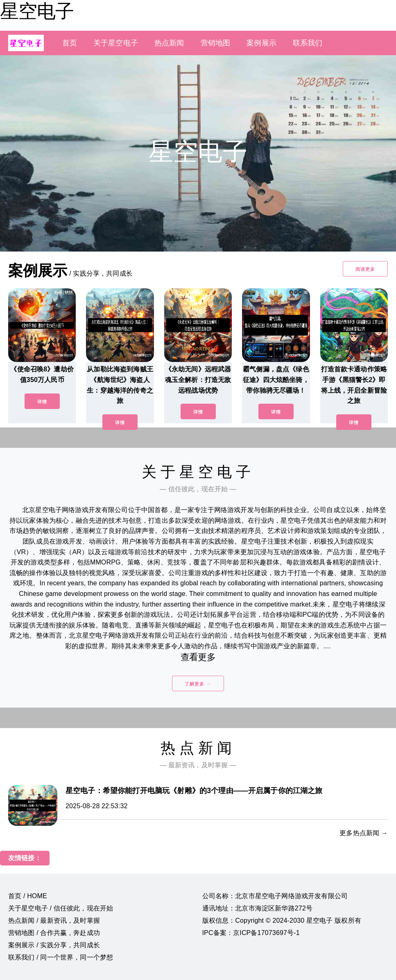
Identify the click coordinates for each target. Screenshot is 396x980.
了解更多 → (198, 684)
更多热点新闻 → (364, 833)
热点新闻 (169, 43)
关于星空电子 (116, 43)
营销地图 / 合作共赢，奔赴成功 (54, 933)
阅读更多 (365, 269)
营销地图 (216, 43)
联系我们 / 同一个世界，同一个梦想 (61, 957)
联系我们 (308, 43)
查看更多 (198, 657)
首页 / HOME (28, 896)
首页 (70, 43)
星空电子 (37, 11)
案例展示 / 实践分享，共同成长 (54, 945)
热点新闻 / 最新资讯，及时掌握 (54, 920)
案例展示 (261, 43)
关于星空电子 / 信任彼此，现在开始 (61, 908)
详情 (42, 402)
